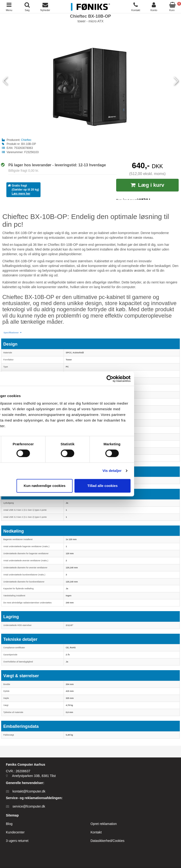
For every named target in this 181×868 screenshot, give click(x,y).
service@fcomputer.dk (29, 806)
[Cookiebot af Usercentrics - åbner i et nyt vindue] (155, 379)
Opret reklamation (104, 824)
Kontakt (96, 832)
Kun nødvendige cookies (90, 486)
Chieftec (26, 140)
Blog (9, 824)
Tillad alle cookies (148, 486)
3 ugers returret (17, 841)
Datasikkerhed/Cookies (107, 841)
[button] (13, 333)
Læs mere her (21, 194)
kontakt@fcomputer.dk (29, 791)
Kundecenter (15, 832)
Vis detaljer (157, 471)
